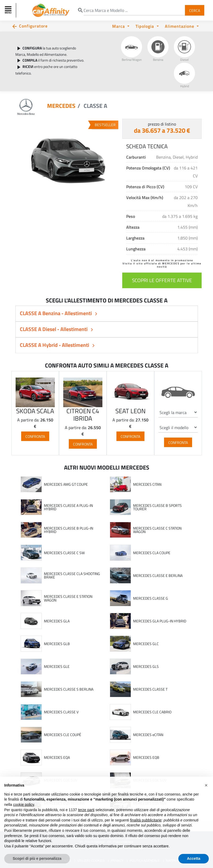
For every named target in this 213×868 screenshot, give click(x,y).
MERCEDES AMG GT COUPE (66, 484)
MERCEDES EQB (146, 757)
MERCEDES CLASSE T (150, 689)
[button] (206, 796)
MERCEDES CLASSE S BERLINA (69, 689)
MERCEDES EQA (57, 757)
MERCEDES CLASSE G (151, 598)
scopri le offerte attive (162, 280)
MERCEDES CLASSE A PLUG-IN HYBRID (68, 507)
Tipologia (145, 26)
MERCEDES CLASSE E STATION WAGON (68, 598)
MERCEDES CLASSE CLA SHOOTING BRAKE (72, 575)
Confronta (35, 436)
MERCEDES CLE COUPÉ (63, 735)
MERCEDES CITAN (147, 484)
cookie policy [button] (23, 816)
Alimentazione (180, 26)
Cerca (195, 10)
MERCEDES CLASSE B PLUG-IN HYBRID (69, 530)
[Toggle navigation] (9, 10)
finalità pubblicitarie (146, 831)
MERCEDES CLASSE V (61, 712)
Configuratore (33, 26)
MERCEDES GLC (146, 644)
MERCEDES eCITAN (148, 735)
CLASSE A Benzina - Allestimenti (56, 313)
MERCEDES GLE (57, 667)
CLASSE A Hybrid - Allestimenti (55, 345)
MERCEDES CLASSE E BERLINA (158, 576)
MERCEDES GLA (57, 621)
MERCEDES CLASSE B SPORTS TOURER (157, 507)
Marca (119, 26)
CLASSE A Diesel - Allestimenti (54, 329)
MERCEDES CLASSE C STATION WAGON (157, 530)
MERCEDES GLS (146, 667)
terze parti (86, 821)
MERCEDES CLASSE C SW (64, 553)
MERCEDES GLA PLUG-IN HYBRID (160, 621)
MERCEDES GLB (57, 644)
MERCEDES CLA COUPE (152, 553)
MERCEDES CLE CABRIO (152, 712)
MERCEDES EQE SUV (61, 780)
